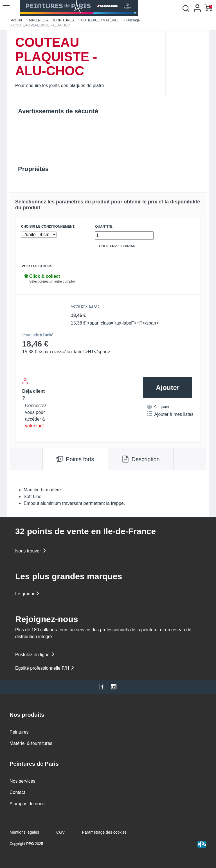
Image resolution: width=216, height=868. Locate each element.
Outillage (133, 20)
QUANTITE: (104, 227)
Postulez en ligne (35, 655)
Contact (17, 792)
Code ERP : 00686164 (117, 246)
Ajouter (168, 388)
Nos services (22, 781)
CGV (60, 832)
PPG (30, 844)
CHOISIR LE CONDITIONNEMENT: (48, 227)
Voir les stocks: (38, 266)
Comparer (158, 407)
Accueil (16, 20)
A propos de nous (27, 804)
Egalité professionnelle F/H (45, 668)
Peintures (19, 732)
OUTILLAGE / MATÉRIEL (100, 20)
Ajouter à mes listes (170, 414)
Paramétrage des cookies (104, 832)
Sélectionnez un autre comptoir (52, 281)
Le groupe (28, 594)
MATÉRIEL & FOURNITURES (51, 20)
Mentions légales (24, 832)
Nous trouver (31, 551)
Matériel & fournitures (31, 743)
